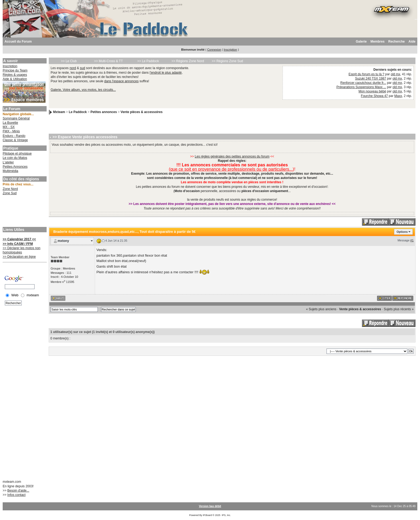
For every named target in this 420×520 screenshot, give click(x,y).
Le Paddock (78, 112)
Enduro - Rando (14, 136)
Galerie (361, 42)
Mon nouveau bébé (372, 91)
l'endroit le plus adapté (166, 73)
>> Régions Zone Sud (228, 61)
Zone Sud (10, 193)
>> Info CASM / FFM (18, 244)
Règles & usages (15, 75)
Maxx (398, 96)
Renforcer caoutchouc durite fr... (363, 83)
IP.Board (207, 515)
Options (402, 232)
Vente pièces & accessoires (142, 112)
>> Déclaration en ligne (19, 257)
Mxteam (59, 112)
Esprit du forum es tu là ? (366, 74)
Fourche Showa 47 (374, 96)
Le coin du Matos (15, 158)
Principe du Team (15, 70)
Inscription (230, 50)
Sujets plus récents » (399, 309)
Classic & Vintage (15, 140)
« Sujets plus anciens (321, 309)
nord (73, 68)
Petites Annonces (15, 167)
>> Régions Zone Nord (188, 61)
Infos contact (16, 495)
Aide (412, 42)
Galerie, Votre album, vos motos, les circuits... (83, 90)
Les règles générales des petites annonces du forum (232, 156)
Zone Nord (10, 189)
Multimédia (10, 171)
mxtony (63, 241)
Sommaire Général (16, 118)
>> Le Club (69, 61)
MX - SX (9, 127)
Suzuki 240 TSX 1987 (371, 78)
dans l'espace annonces (121, 81)
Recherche (397, 42)
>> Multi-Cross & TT (108, 61)
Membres (378, 42)
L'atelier (8, 162)
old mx (395, 74)
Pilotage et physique (17, 154)
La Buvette (10, 123)
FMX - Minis (11, 131)
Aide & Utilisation (15, 79)
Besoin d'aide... (18, 491)
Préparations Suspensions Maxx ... (361, 87)
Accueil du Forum (18, 42)
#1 (412, 240)
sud (82, 68)
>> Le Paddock (148, 61)
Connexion (214, 50)
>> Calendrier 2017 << (19, 239)
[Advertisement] (24, 212)
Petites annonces (104, 112)
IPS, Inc (226, 515)
